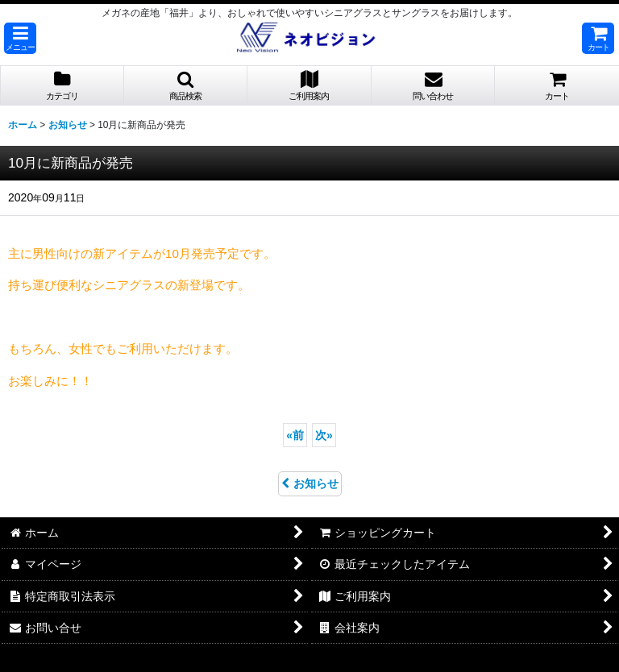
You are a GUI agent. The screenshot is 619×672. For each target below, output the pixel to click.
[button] (20, 38)
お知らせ (310, 483)
